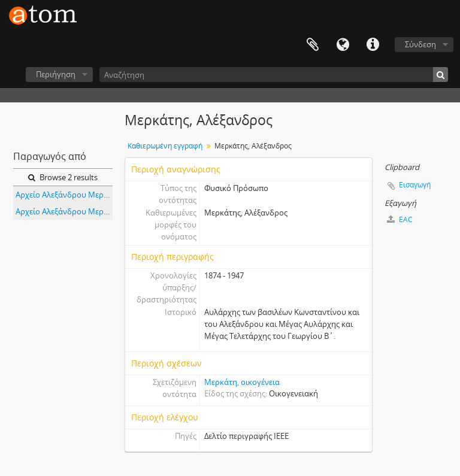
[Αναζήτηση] (274, 75)
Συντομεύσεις (373, 45)
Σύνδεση (420, 44)
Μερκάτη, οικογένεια (242, 382)
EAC (400, 219)
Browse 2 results (63, 177)
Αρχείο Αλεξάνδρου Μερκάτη (64, 195)
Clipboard (313, 45)
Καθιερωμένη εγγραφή (165, 146)
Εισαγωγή (415, 185)
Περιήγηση (56, 74)
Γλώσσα (343, 45)
